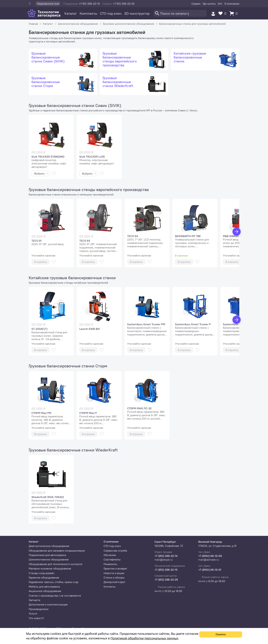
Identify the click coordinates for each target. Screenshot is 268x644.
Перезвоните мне (48, 4)
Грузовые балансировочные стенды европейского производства (89, 189)
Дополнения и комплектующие (48, 604)
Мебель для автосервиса (44, 587)
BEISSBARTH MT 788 (188, 236)
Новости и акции (114, 573)
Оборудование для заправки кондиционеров (57, 551)
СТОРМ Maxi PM (41, 413)
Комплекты (88, 13)
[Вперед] (237, 232)
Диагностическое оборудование (49, 546)
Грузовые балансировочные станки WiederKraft (73, 450)
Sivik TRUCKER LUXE (92, 157)
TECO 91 (37, 241)
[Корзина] (234, 13)
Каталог (71, 13)
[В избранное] (54, 173)
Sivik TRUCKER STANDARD (48, 157)
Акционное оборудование (45, 591)
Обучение (110, 555)
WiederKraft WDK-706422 (48, 497)
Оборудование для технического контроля (55, 564)
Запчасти (34, 600)
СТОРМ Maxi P (88, 413)
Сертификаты (112, 559)
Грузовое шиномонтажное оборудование (129, 24)
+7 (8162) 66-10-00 (210, 556)
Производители (39, 609)
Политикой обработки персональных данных (144, 638)
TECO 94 (133, 236)
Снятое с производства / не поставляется (55, 596)
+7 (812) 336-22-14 (166, 556)
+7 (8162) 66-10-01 (210, 570)
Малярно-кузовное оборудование (50, 568)
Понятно (221, 634)
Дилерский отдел (114, 582)
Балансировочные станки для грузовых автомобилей (192, 24)
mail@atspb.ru (164, 560)
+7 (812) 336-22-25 (166, 580)
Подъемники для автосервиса (47, 555)
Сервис (196, 4)
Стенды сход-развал (42, 573)
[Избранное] (223, 13)
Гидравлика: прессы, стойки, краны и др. (54, 582)
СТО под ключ (111, 13)
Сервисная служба (115, 551)
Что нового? (36, 618)
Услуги (33, 613)
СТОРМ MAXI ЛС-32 (139, 408)
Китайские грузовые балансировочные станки (72, 278)
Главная (33, 24)
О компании (232, 4)
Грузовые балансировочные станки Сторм (68, 366)
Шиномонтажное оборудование (78, 24)
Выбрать (41, 173)
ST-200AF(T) (39, 329)
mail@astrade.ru (209, 560)
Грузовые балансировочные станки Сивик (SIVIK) (75, 105)
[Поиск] (180, 13)
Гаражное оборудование (44, 577)
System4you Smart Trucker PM (146, 324)
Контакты (109, 587)
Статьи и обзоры (114, 577)
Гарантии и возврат (115, 568)
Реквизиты (110, 564)
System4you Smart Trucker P (193, 324)
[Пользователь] (213, 13)
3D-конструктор (137, 13)
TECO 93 (85, 241)
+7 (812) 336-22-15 (166, 570)
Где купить (209, 4)
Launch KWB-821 (90, 329)
